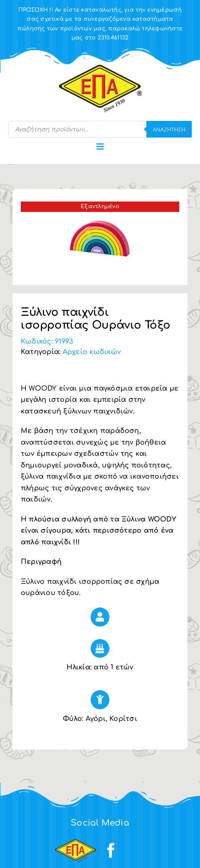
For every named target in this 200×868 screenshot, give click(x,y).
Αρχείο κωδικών (92, 352)
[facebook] (111, 851)
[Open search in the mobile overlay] (100, 129)
